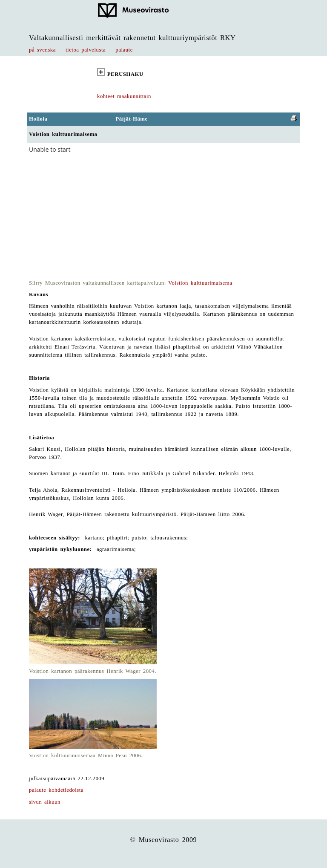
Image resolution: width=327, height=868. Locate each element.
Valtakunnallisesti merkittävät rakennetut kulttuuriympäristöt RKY (132, 38)
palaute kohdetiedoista (56, 790)
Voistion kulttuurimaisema (200, 283)
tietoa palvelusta (86, 50)
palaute (124, 50)
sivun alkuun (45, 802)
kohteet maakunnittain (124, 96)
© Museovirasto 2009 (164, 840)
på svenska (42, 50)
